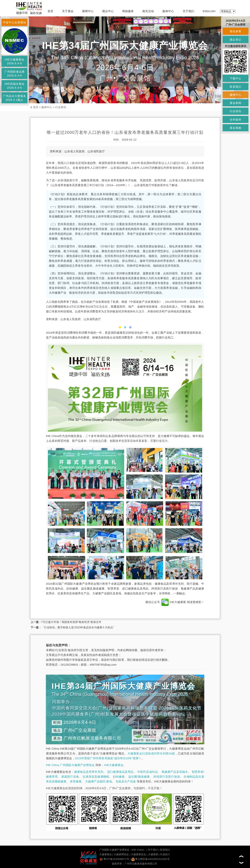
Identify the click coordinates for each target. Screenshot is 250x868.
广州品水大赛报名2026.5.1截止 (14, 98)
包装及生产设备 (126, 781)
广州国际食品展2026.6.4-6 (15, 74)
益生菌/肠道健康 (139, 777)
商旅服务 (128, 11)
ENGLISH (209, 11)
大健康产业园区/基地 (99, 781)
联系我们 (165, 850)
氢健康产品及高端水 (175, 772)
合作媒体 (236, 120)
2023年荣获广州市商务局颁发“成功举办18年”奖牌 (107, 758)
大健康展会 (106, 854)
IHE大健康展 (174, 602)
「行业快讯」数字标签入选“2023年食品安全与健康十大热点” (78, 627)
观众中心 (108, 11)
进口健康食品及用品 (120, 772)
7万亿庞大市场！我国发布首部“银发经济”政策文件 (71, 622)
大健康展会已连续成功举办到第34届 (151, 753)
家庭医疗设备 (70, 777)
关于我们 (188, 11)
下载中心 (236, 78)
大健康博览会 (121, 854)
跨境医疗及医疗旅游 (167, 777)
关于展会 (68, 11)
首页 (50, 11)
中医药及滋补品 (147, 772)
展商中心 (88, 11)
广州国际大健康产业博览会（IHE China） (122, 850)
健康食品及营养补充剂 (89, 772)
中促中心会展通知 (14, 22)
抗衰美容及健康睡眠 (96, 777)
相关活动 (148, 11)
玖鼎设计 (165, 854)
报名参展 (236, 31)
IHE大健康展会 (114, 765)
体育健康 (76, 781)
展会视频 (236, 128)
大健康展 (153, 854)
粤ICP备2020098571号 (114, 859)
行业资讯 (61, 107)
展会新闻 (236, 103)
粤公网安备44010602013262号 (150, 859)
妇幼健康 (119, 777)
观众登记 (236, 40)
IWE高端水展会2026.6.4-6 (14, 86)
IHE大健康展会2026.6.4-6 (14, 61)
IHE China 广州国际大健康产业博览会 (70, 765)
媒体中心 (168, 11)
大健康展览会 (138, 854)
